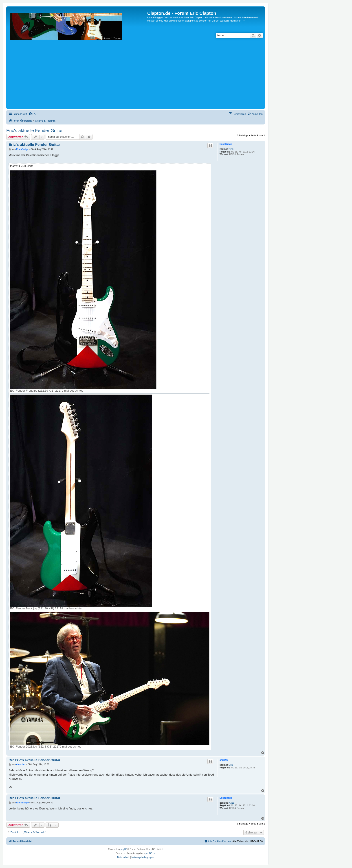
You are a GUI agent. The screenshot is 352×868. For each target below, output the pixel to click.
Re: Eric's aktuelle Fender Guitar (34, 760)
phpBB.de (150, 853)
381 (231, 765)
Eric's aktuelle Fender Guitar (35, 131)
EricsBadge (226, 144)
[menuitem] (33, 114)
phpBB (124, 849)
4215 (232, 149)
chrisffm (224, 760)
